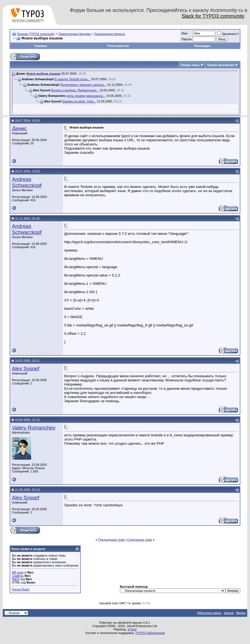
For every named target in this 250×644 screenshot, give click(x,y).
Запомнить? (228, 34)
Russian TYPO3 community (36, 34)
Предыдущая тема (111, 540)
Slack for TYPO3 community (213, 16)
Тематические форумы (75, 34)
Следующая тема (139, 540)
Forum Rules (21, 589)
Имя (184, 33)
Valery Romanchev (34, 428)
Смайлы (18, 576)
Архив (229, 613)
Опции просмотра (221, 65)
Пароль (187, 39)
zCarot (132, 629)
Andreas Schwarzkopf (27, 182)
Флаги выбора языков (43, 74)
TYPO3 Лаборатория (150, 633)
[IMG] (16, 579)
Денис (19, 128)
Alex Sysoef (26, 368)
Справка (41, 46)
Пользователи (118, 46)
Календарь (202, 46)
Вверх (241, 613)
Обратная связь (209, 613)
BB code (18, 572)
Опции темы (190, 65)
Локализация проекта (110, 34)
